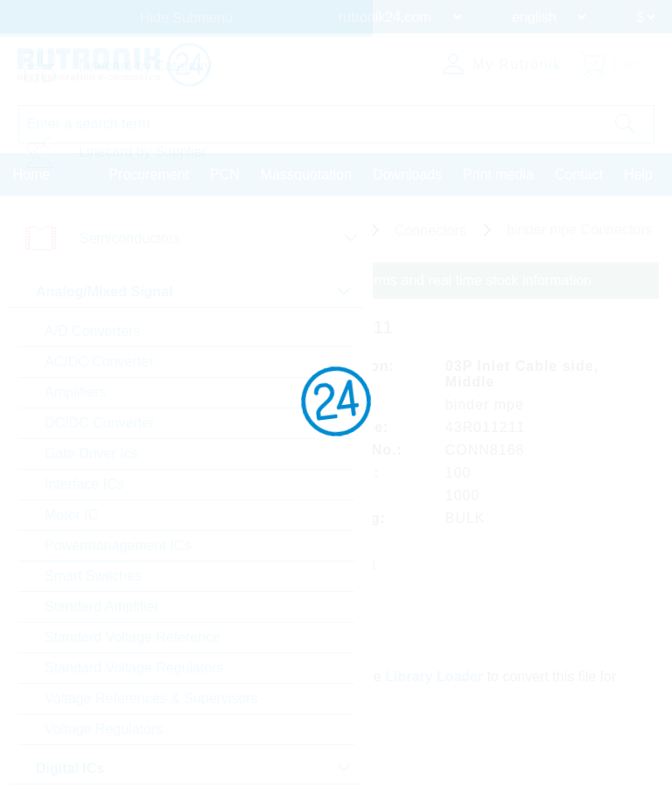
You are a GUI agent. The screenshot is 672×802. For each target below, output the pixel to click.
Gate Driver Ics (91, 453)
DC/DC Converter (99, 423)
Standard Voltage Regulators (134, 668)
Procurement (149, 174)
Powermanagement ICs (118, 545)
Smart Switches (93, 576)
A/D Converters (92, 331)
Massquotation (306, 174)
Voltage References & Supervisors (151, 698)
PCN (225, 174)
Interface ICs (84, 484)
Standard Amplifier (102, 607)
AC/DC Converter (99, 362)
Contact (579, 174)
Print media (498, 174)
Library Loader (434, 676)
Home (32, 174)
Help (638, 174)
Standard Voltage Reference (133, 637)
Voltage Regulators (104, 729)
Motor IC (71, 515)
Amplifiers (75, 392)
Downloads (407, 174)
